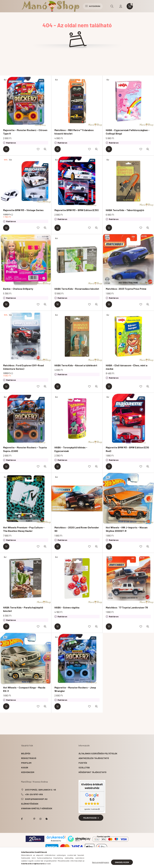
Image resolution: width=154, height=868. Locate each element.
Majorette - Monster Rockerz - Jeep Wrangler (75, 689)
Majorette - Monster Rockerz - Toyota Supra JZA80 (25, 449)
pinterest (34, 819)
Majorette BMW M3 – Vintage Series (23, 210)
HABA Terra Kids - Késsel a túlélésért (76, 365)
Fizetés (83, 763)
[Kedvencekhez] (38, 149)
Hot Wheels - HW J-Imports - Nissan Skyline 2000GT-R (127, 529)
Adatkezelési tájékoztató (94, 758)
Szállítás (84, 767)
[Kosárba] (6, 149)
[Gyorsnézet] (45, 149)
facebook (22, 819)
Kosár (25, 767)
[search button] (112, 6)
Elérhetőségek (30, 804)
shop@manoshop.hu (36, 799)
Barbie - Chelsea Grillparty (18, 289)
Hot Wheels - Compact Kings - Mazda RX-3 (24, 689)
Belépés (26, 753)
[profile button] (121, 6)
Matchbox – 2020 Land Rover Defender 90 (77, 529)
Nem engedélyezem (101, 862)
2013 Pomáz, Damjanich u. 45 (40, 790)
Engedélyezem (122, 862)
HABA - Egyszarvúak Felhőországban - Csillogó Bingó (128, 132)
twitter (28, 819)
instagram (40, 819)
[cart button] (130, 6)
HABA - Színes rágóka (67, 607)
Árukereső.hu (56, 841)
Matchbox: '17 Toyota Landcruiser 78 (127, 607)
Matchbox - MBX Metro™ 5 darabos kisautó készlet (74, 132)
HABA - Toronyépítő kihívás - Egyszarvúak (71, 449)
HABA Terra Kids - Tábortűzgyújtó (125, 210)
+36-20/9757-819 (34, 794)
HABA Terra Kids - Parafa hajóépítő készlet (23, 609)
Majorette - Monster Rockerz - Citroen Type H (25, 132)
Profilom (26, 763)
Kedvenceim (28, 772)
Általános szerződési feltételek (98, 753)
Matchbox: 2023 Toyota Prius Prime (126, 289)
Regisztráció (29, 758)
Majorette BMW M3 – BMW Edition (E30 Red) (127, 449)
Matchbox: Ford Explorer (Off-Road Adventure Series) (23, 367)
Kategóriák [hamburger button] (93, 6)
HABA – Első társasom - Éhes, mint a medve (127, 367)
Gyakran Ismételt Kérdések (37, 808)
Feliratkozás (91, 818)
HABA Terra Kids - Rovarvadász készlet (77, 289)
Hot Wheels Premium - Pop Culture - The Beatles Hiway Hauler (24, 529)
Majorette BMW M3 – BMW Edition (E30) (76, 210)
